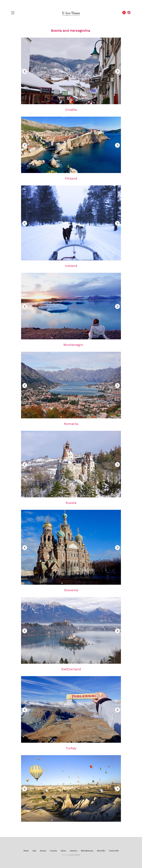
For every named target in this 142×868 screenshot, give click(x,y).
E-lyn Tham (71, 13)
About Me (101, 850)
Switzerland (71, 669)
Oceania (53, 850)
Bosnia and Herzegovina (70, 31)
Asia (34, 850)
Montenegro (73, 345)
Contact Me (114, 850)
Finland (71, 178)
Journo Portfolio (74, 855)
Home (26, 850)
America (74, 850)
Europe (43, 850)
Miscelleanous (87, 850)
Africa (63, 850)
